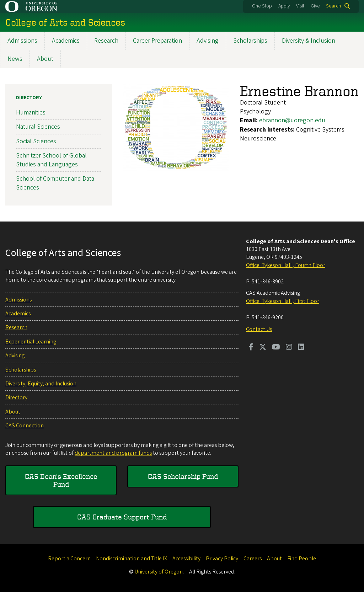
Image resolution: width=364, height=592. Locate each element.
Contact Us (259, 329)
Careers (253, 559)
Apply (284, 6)
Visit (300, 6)
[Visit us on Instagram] (289, 348)
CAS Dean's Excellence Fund (61, 480)
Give (315, 6)
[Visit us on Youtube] (276, 348)
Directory (29, 98)
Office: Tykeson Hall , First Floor (283, 301)
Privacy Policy (222, 559)
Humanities (31, 113)
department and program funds (113, 453)
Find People (302, 559)
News (15, 59)
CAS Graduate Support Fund (122, 517)
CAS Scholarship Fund (183, 476)
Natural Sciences (38, 127)
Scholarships (250, 41)
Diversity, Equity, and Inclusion (41, 384)
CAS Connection (25, 426)
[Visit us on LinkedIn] (301, 348)
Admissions (22, 41)
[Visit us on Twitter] (263, 348)
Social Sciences (36, 141)
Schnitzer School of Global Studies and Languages (51, 160)
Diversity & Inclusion (309, 41)
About (45, 59)
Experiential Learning (31, 342)
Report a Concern (69, 559)
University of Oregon (159, 572)
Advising (208, 41)
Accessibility (186, 559)
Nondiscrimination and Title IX (132, 559)
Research (106, 41)
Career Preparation (157, 41)
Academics (66, 41)
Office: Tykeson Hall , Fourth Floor (286, 265)
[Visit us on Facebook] (251, 348)
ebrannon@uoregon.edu (292, 120)
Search (333, 6)
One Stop (262, 6)
